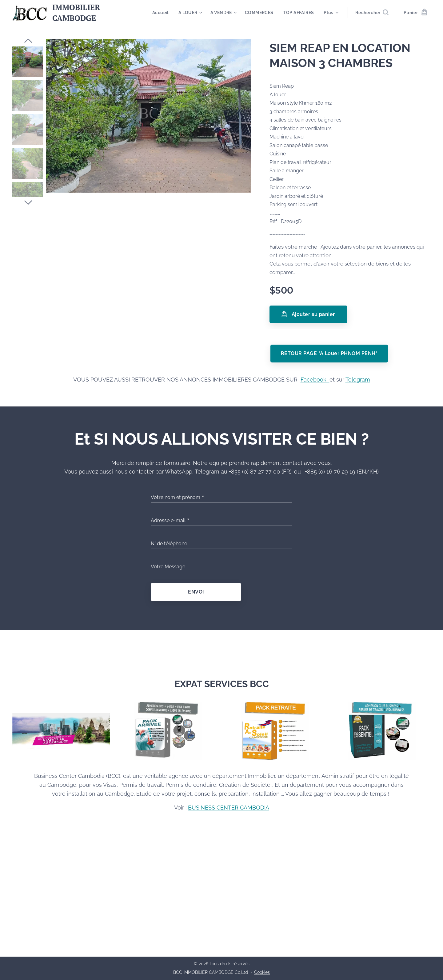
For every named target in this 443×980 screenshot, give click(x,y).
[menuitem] (200, 13)
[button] (372, 13)
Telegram (358, 380)
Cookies (262, 972)
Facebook (315, 380)
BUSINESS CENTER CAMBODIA (229, 808)
